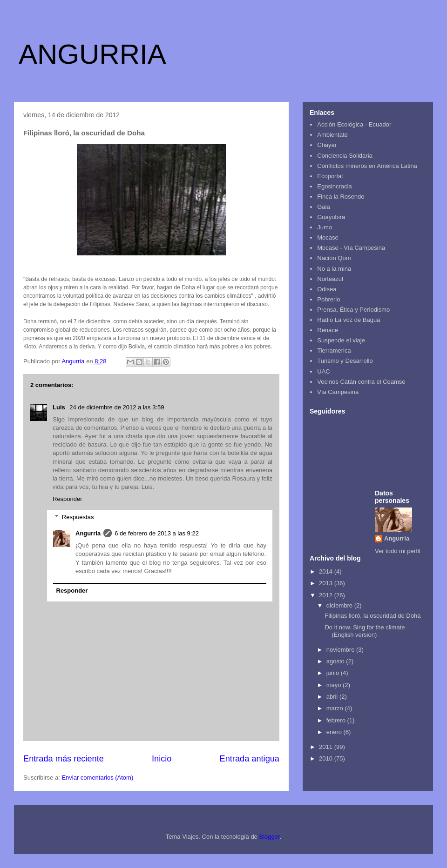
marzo (336, 708)
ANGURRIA (92, 54)
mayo (335, 685)
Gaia (323, 207)
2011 (327, 747)
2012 (327, 595)
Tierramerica (334, 351)
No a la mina (334, 269)
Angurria (88, 533)
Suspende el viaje (341, 340)
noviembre (341, 650)
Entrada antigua (250, 759)
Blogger (269, 837)
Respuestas (78, 517)
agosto (336, 661)
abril (333, 697)
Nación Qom (334, 258)
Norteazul (330, 279)
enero (335, 732)
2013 (327, 583)
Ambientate (332, 135)
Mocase (328, 237)
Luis (60, 407)
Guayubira (331, 217)
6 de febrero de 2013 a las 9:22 (157, 533)
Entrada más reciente (64, 759)
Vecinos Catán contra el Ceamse (361, 382)
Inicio (162, 759)
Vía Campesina (338, 392)
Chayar (327, 145)
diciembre (340, 605)
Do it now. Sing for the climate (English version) (365, 631)
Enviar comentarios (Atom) (97, 778)
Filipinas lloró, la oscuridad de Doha (372, 616)
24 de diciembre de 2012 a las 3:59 (117, 407)
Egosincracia (334, 186)
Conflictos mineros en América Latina (367, 166)
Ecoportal (330, 176)
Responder (68, 499)
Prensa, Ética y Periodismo (353, 310)
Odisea (327, 289)
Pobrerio (328, 299)
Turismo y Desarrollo (345, 361)
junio (334, 673)
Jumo (325, 227)
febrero (337, 720)
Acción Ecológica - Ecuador (354, 124)
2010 (327, 758)
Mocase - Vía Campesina (351, 248)
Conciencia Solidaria (345, 156)
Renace (328, 330)
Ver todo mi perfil (398, 551)
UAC (323, 371)
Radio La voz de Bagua (349, 320)
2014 (327, 571)
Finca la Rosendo (341, 197)
